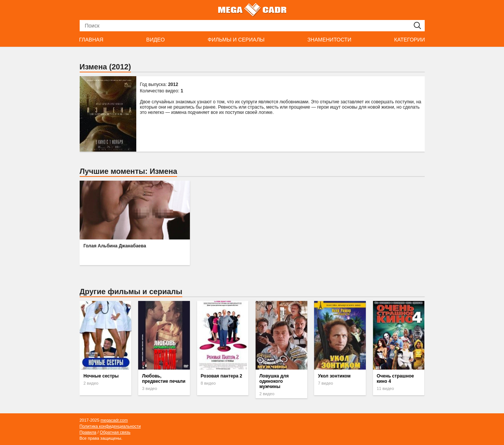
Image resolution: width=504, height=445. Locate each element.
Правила (88, 432)
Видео (155, 40)
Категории (409, 40)
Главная (91, 40)
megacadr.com (114, 420)
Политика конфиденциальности (110, 426)
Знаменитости (329, 40)
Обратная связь (115, 432)
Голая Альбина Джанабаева (115, 246)
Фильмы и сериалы (236, 40)
